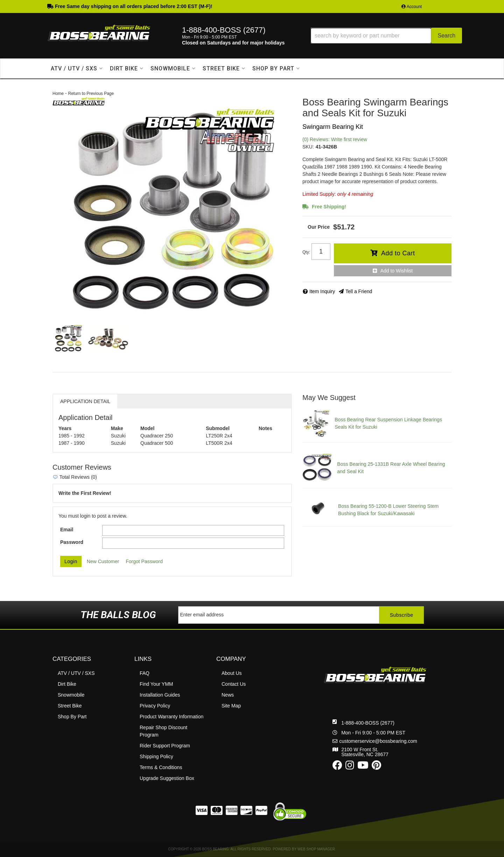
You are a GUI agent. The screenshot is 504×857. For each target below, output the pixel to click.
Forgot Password (144, 561)
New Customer (103, 561)
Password (72, 542)
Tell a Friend (359, 291)
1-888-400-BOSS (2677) (368, 723)
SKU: (308, 147)
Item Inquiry (322, 291)
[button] (386, 36)
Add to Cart (398, 253)
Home (58, 94)
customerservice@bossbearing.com (378, 741)
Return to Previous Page (91, 94)
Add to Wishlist (397, 271)
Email (67, 530)
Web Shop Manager (316, 849)
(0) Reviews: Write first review (335, 139)
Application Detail (85, 401)
